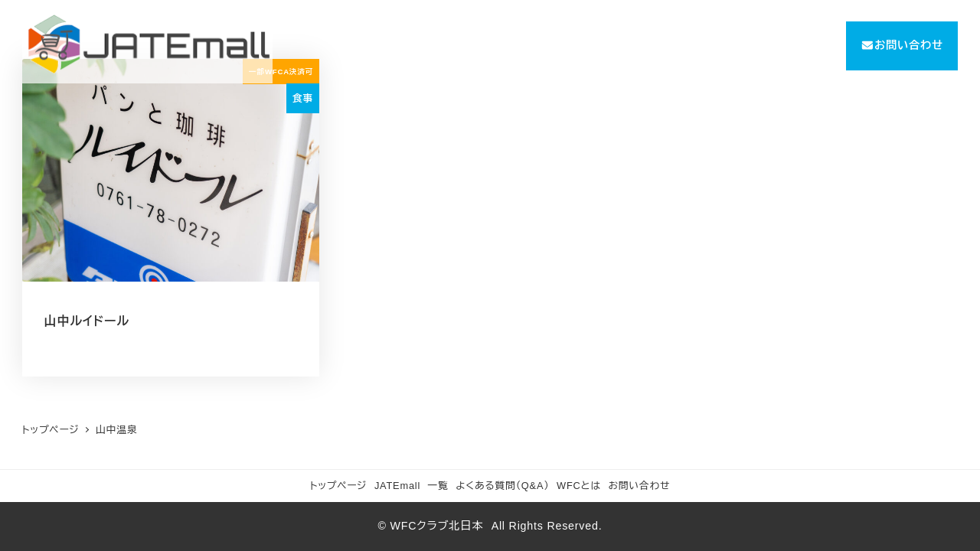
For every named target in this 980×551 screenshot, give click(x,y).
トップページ (339, 486)
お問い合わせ (640, 486)
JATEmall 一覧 (412, 486)
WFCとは (579, 486)
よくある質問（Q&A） (502, 486)
